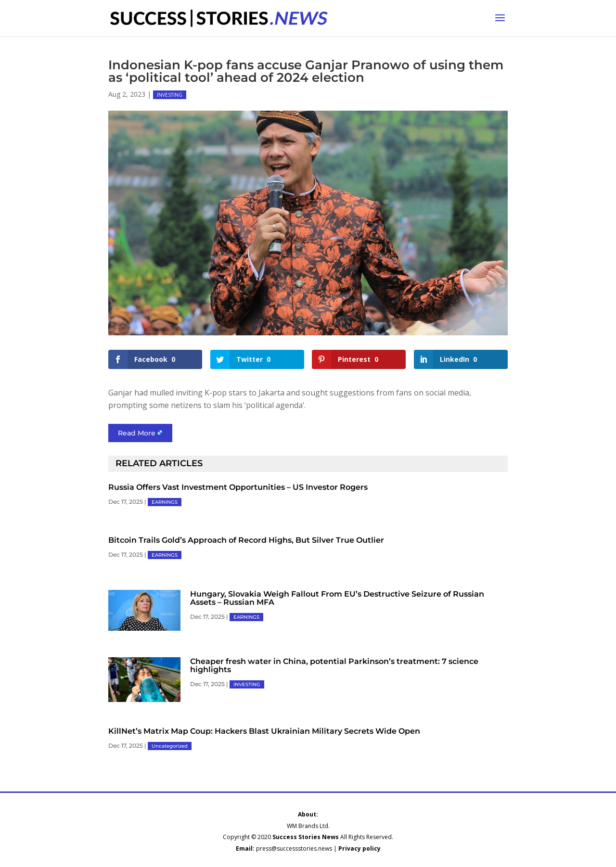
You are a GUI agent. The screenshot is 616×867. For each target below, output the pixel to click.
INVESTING (170, 95)
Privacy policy (359, 848)
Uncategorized (170, 746)
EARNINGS (165, 502)
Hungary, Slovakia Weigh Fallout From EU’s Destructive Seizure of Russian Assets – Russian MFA (337, 598)
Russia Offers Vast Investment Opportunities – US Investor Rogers (238, 487)
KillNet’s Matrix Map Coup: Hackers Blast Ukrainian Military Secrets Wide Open (264, 731)
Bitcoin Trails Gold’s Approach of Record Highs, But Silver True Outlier (246, 540)
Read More (137, 433)
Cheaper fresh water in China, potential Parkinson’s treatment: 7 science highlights (334, 665)
